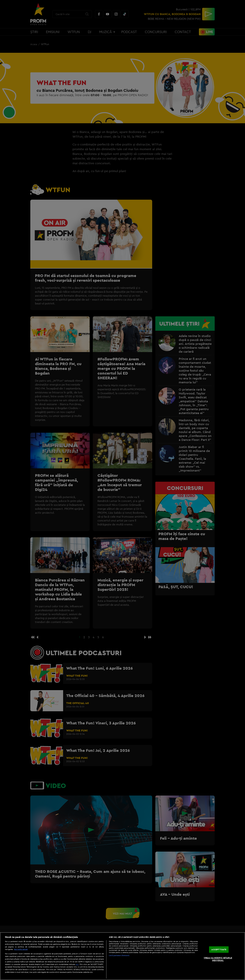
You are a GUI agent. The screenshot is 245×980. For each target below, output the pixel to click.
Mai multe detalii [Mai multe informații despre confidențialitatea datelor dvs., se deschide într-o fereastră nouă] (21, 949)
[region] (122, 956)
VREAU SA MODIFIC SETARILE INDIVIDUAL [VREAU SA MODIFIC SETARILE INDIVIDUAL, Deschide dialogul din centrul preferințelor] (218, 959)
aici (77, 964)
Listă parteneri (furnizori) (119, 955)
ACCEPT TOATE (219, 949)
